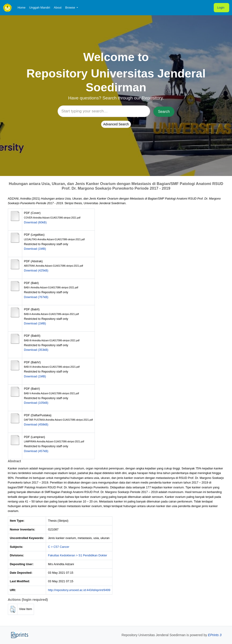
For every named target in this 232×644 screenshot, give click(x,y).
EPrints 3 (215, 635)
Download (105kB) (36, 403)
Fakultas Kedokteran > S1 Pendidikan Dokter (77, 555)
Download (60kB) (35, 222)
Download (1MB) (35, 249)
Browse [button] (71, 8)
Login (221, 8)
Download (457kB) (36, 451)
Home (22, 8)
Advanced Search (116, 124)
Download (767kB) (36, 297)
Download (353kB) (36, 350)
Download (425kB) (36, 270)
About (57, 8)
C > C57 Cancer (59, 547)
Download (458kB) (36, 424)
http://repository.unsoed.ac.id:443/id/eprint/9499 (79, 590)
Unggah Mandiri (40, 8)
